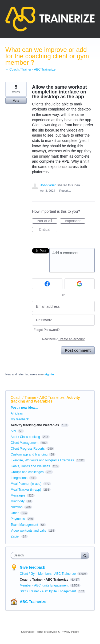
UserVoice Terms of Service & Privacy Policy (50, 632)
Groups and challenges (27, 472)
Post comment (78, 350)
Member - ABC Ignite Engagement (45, 585)
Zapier (15, 536)
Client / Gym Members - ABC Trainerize (48, 574)
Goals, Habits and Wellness (30, 466)
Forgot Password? (47, 330)
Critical (48, 230)
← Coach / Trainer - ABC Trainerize (30, 69)
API (13, 431)
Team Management (24, 525)
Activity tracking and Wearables (45, 399)
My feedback (20, 419)
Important (75, 221)
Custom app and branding (29, 454)
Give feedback (32, 567)
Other (15, 513)
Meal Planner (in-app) (26, 484)
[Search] (85, 555)
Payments (18, 519)
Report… (65, 191)
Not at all (47, 221)
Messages (18, 495)
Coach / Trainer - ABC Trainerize (38, 397)
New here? (63, 339)
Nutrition (17, 507)
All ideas (17, 413)
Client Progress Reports (28, 449)
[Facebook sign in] (47, 284)
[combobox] (47, 555)
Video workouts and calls (28, 531)
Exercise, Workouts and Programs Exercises (42, 460)
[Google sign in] (80, 284)
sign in (49, 374)
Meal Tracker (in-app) (26, 490)
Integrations (19, 478)
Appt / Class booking (25, 437)
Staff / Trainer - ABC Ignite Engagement (48, 591)
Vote (16, 101)
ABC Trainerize (33, 602)
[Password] (63, 320)
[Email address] (63, 307)
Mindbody (18, 501)
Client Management (25, 443)
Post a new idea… (24, 408)
